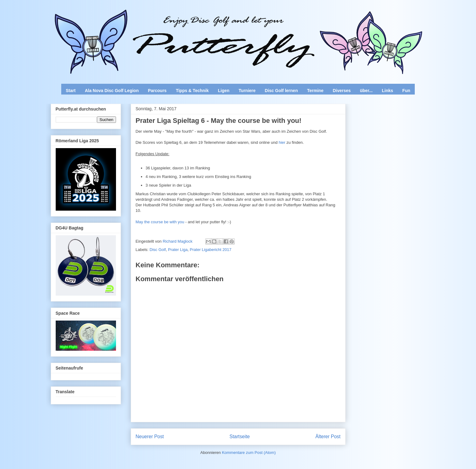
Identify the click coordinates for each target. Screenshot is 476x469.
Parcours (157, 91)
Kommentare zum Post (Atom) (249, 453)
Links (388, 91)
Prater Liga (178, 250)
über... (366, 91)
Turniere (247, 91)
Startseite (240, 437)
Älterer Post (328, 437)
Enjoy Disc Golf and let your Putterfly (119, 20)
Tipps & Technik (192, 91)
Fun (406, 91)
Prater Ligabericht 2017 (211, 250)
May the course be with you (160, 222)
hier (283, 142)
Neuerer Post (150, 437)
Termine (315, 91)
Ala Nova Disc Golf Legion (112, 91)
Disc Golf (158, 250)
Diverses (342, 91)
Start (71, 91)
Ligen (224, 91)
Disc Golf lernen (281, 91)
